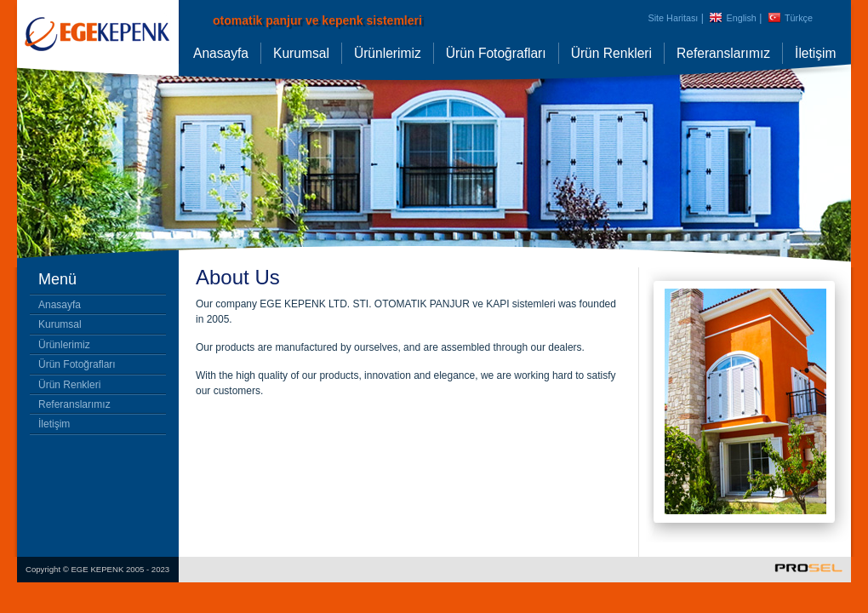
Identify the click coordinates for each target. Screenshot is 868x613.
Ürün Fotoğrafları (496, 53)
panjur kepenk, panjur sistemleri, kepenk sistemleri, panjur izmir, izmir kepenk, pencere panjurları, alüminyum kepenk (98, 51)
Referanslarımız (723, 53)
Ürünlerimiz (388, 53)
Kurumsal (301, 53)
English (741, 18)
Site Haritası (674, 18)
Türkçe (799, 18)
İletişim (816, 53)
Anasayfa (221, 53)
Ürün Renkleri (611, 53)
